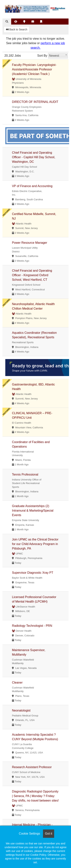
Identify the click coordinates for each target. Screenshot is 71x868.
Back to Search (17, 29)
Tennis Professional (25, 474)
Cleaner (17, 683)
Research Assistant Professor (32, 767)
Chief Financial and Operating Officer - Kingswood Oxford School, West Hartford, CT (32, 275)
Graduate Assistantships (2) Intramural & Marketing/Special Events (33, 511)
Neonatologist (21, 710)
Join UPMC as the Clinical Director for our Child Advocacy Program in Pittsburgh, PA (35, 544)
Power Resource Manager (30, 243)
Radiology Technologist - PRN (32, 626)
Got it (48, 834)
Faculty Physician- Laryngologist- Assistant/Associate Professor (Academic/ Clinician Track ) (34, 69)
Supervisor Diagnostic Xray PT (33, 573)
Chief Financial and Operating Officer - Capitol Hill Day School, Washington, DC (34, 157)
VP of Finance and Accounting (32, 186)
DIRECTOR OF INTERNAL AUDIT (35, 102)
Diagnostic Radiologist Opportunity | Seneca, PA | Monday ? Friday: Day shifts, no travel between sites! (35, 796)
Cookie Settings (29, 834)
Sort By (42, 56)
